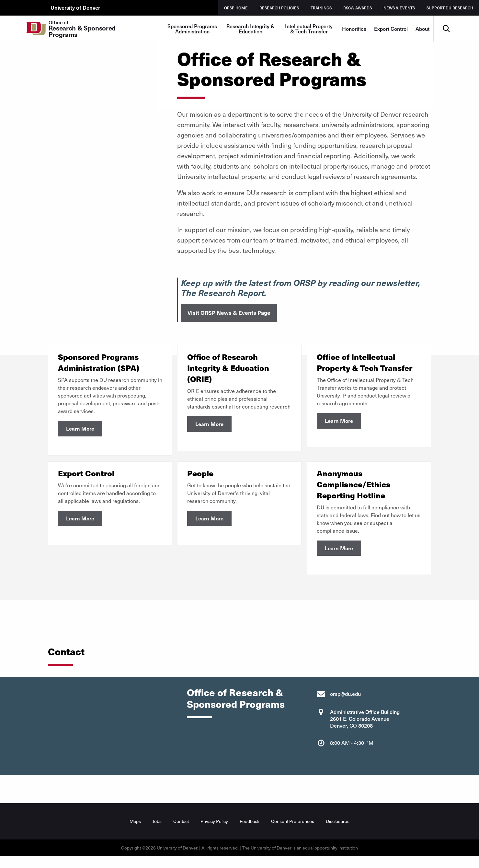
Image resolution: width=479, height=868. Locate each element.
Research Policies (279, 8)
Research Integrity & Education (251, 29)
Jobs (157, 824)
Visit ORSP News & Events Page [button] (229, 313)
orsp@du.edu (345, 697)
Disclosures (338, 824)
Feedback (250, 824)
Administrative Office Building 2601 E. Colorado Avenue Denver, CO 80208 (365, 722)
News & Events (399, 8)
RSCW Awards (358, 8)
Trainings (321, 8)
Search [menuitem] (446, 18)
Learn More (80, 428)
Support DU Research (450, 8)
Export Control (391, 29)
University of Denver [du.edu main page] (77, 7)
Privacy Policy (214, 824)
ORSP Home (236, 8)
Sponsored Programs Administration (192, 29)
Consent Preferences (293, 824)
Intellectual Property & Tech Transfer (309, 29)
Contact (181, 824)
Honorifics (354, 29)
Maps (135, 824)
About (422, 29)
